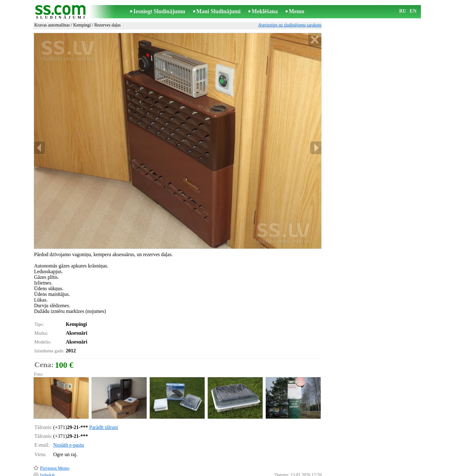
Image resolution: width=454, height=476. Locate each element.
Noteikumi (153, 472)
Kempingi (82, 25)
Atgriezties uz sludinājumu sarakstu (290, 25)
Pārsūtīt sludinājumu (58, 455)
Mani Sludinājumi (219, 11)
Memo (297, 11)
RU (403, 11)
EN (413, 11)
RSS (255, 472)
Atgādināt (49, 463)
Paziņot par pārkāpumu (301, 463)
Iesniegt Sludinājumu (159, 11)
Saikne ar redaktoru (185, 472)
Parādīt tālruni (104, 400)
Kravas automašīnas (52, 25)
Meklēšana (265, 11)
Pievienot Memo (55, 441)
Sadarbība (237, 472)
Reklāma (215, 472)
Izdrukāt (47, 448)
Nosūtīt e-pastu (69, 418)
